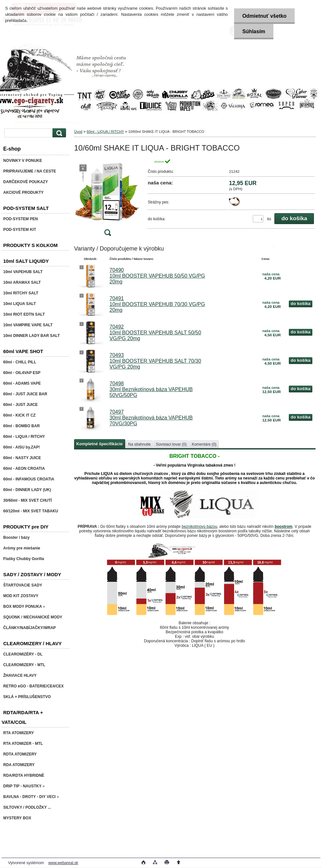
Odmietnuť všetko (264, 16)
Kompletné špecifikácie (99, 444)
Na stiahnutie (139, 444)
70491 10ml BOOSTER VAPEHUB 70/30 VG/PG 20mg (157, 304)
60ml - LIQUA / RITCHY (105, 132)
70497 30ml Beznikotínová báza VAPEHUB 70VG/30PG (151, 418)
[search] (58, 133)
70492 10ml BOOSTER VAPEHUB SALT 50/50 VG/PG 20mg (155, 333)
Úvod (78, 132)
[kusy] (258, 219)
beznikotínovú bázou (199, 527)
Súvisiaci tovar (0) (171, 444)
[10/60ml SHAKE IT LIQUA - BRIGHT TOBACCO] (108, 199)
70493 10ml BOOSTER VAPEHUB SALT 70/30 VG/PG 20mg (155, 361)
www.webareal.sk (63, 863)
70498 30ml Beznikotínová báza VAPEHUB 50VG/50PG (151, 389)
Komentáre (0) (204, 444)
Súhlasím (254, 31)
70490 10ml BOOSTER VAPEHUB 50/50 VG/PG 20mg (157, 276)
